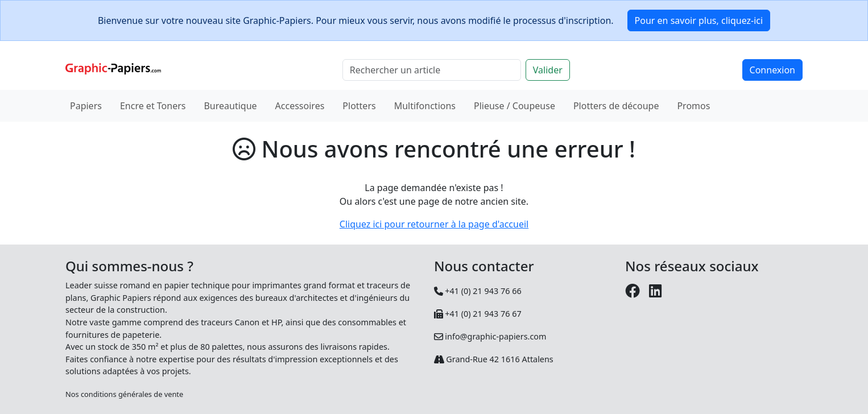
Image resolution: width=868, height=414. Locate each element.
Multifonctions (425, 106)
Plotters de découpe (616, 106)
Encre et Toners (153, 106)
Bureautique (230, 106)
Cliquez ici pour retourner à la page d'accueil (434, 224)
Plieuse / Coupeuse (514, 106)
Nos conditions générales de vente (124, 394)
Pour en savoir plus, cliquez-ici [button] (699, 20)
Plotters (359, 106)
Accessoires (300, 106)
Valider (548, 70)
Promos (693, 106)
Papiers (86, 106)
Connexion (772, 70)
